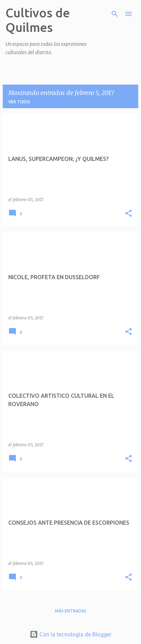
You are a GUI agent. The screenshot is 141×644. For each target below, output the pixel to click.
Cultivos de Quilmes (38, 20)
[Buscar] (115, 14)
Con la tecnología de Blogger (71, 634)
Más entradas (71, 611)
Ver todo (19, 102)
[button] (129, 214)
